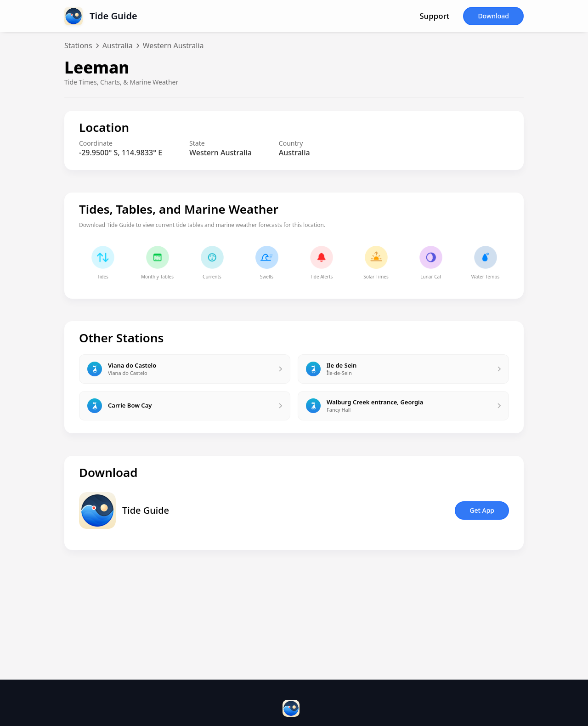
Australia (118, 45)
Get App (482, 510)
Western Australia (173, 45)
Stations (78, 45)
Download (493, 16)
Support (434, 16)
